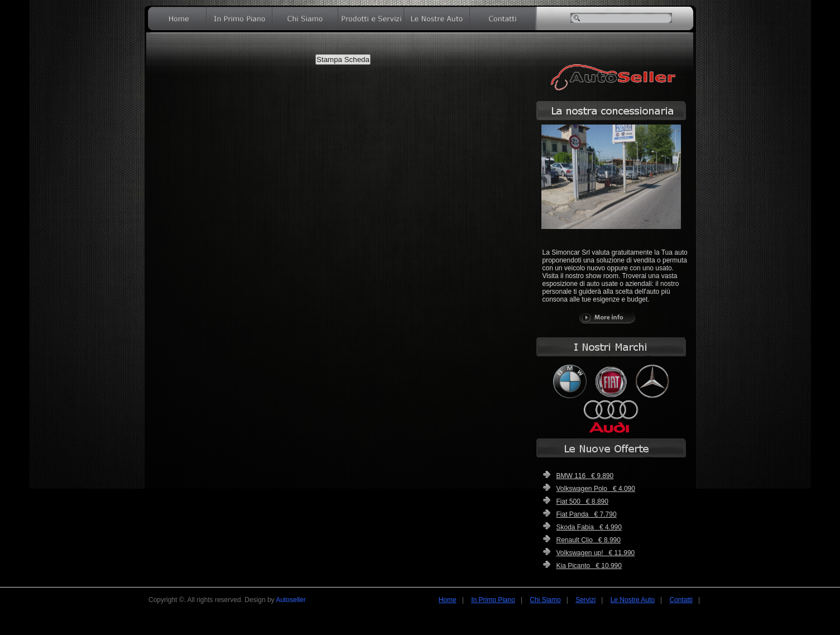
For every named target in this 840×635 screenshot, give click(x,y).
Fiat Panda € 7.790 (587, 514)
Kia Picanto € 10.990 (589, 566)
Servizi (585, 600)
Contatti (681, 600)
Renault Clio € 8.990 (589, 540)
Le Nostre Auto (633, 600)
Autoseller (291, 600)
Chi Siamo (545, 600)
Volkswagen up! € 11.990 (596, 553)
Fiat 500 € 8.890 (582, 502)
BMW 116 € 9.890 (585, 476)
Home (448, 600)
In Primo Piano (493, 600)
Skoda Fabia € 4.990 (589, 527)
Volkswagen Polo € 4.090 (596, 489)
